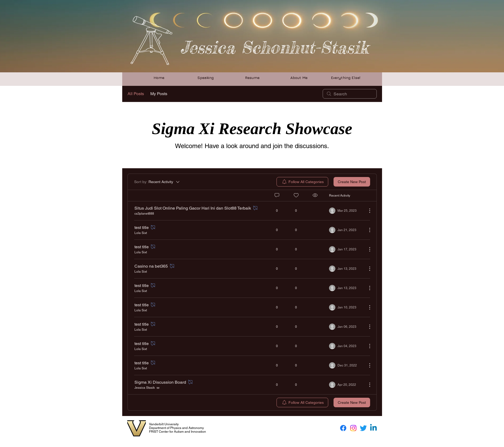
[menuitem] (302, 182)
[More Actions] (367, 211)
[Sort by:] (157, 182)
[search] (350, 94)
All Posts (136, 94)
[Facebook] (343, 428)
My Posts (159, 94)
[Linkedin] (373, 428)
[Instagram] (353, 428)
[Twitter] (363, 428)
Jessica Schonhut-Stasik (274, 47)
